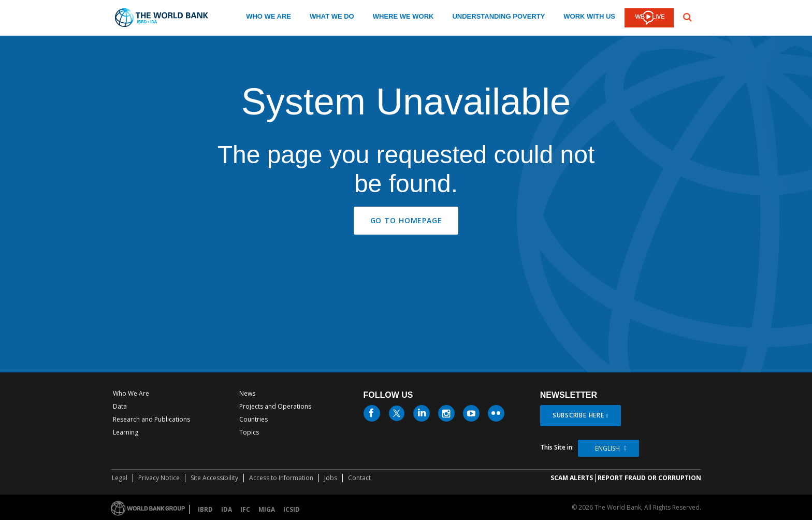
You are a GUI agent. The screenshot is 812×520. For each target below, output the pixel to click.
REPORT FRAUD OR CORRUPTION (649, 478)
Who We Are (131, 393)
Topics (249, 432)
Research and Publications (151, 419)
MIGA (267, 509)
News (247, 393)
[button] (687, 16)
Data (120, 406)
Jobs (331, 478)
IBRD (205, 509)
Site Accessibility (214, 478)
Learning (126, 432)
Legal (120, 478)
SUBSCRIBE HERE (578, 415)
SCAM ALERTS (572, 478)
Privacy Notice (159, 478)
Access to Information (281, 478)
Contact (359, 478)
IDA (227, 509)
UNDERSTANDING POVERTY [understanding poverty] (498, 16)
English (607, 448)
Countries (253, 419)
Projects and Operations (275, 406)
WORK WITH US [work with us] (589, 16)
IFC (245, 509)
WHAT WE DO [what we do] (332, 16)
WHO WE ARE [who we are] (269, 16)
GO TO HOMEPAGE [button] (406, 220)
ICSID (292, 509)
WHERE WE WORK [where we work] (403, 16)
